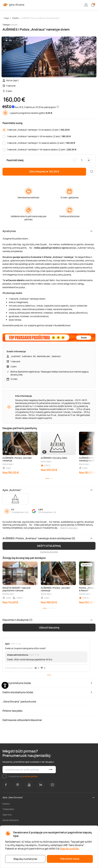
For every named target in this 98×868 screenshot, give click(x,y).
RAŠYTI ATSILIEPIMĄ (49, 546)
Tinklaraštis (8, 809)
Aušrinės (14, 25)
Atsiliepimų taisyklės (49, 552)
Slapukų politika (69, 849)
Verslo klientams (11, 820)
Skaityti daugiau (69, 528)
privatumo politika (30, 776)
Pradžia (15, 18)
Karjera (6, 804)
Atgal (7, 18)
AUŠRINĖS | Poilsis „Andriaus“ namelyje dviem (40, 18)
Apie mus (7, 815)
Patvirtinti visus (70, 859)
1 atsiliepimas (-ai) (20, 512)
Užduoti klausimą (49, 628)
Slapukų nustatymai (25, 859)
